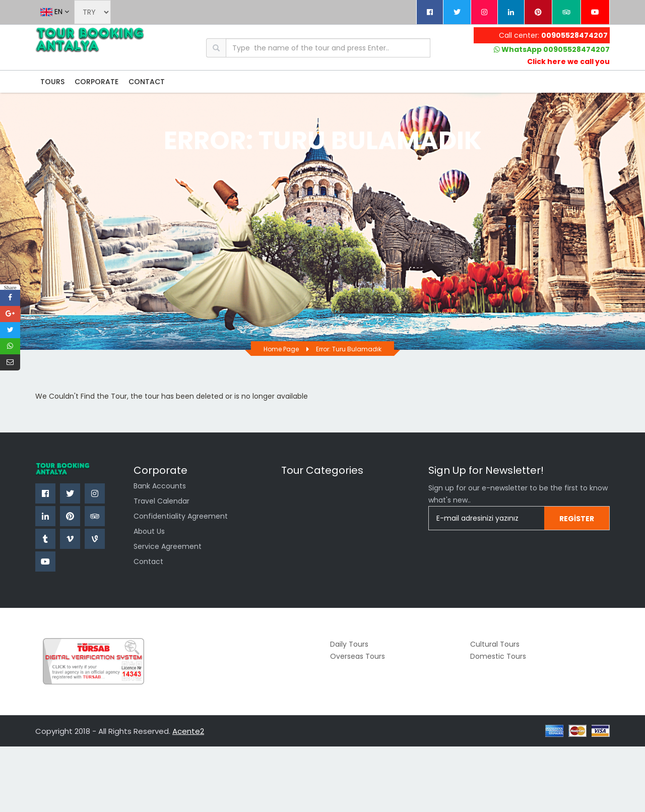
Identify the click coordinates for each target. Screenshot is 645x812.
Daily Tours (349, 644)
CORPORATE (96, 82)
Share (10, 287)
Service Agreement (168, 546)
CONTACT (147, 82)
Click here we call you (568, 61)
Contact (148, 561)
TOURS (52, 82)
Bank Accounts (160, 486)
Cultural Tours (495, 644)
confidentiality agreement (181, 516)
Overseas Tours (358, 656)
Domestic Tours (498, 656)
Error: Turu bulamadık (349, 349)
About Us (149, 531)
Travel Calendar (162, 501)
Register (577, 519)
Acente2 (188, 731)
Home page (281, 349)
